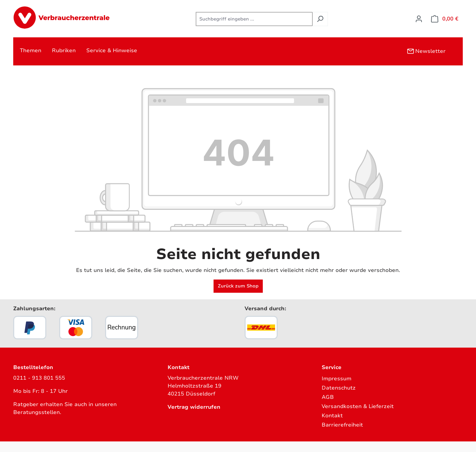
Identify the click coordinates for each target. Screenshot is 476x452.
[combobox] (254, 19)
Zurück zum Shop (238, 286)
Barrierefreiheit (342, 425)
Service (332, 367)
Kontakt (332, 416)
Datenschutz (339, 388)
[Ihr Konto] (419, 19)
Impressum (337, 379)
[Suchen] (320, 19)
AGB (328, 397)
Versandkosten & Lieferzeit (358, 406)
